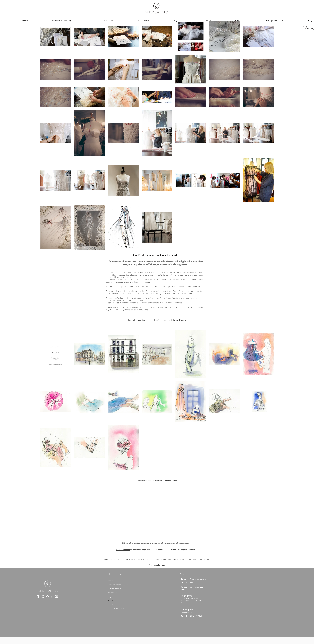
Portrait (111, 601)
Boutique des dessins (116, 608)
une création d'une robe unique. (201, 559)
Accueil (111, 581)
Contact (111, 604)
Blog (109, 612)
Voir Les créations (123, 550)
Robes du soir (113, 593)
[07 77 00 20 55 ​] (194, 582)
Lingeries (111, 597)
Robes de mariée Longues (118, 585)
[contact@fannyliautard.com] (194, 579)
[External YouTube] (157, 511)
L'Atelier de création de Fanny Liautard (155, 256)
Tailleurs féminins (114, 589)
